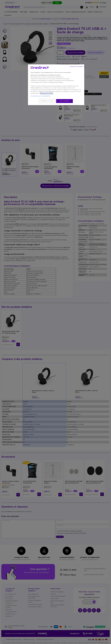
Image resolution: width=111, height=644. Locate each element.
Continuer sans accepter (76, 66)
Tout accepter (64, 101)
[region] (56, 85)
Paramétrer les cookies (47, 101)
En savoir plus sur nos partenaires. (40, 96)
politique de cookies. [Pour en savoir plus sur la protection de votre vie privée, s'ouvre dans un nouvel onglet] (47, 93)
